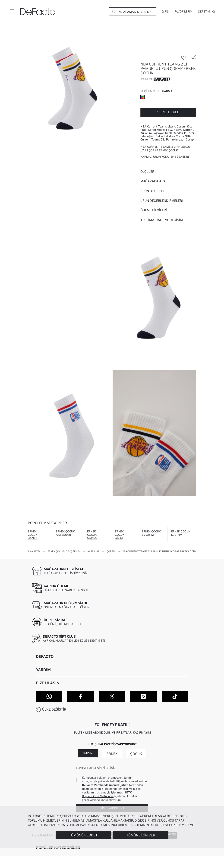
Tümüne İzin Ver (141, 835)
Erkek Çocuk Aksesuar (65, 533)
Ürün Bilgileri (152, 191)
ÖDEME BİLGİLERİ (154, 210)
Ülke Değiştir (54, 709)
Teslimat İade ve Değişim (162, 220)
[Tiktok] (175, 696)
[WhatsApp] (49, 696)
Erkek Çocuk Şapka (92, 535)
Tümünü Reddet (83, 835)
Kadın (88, 753)
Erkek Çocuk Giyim (120, 535)
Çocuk (136, 754)
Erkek (112, 754)
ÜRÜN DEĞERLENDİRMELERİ (162, 201)
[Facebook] (80, 696)
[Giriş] (165, 12)
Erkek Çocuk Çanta (33, 535)
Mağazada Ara (153, 181)
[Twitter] (112, 696)
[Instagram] (144, 696)
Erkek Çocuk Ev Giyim (151, 533)
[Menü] (12, 12)
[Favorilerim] (183, 12)
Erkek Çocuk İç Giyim (181, 533)
